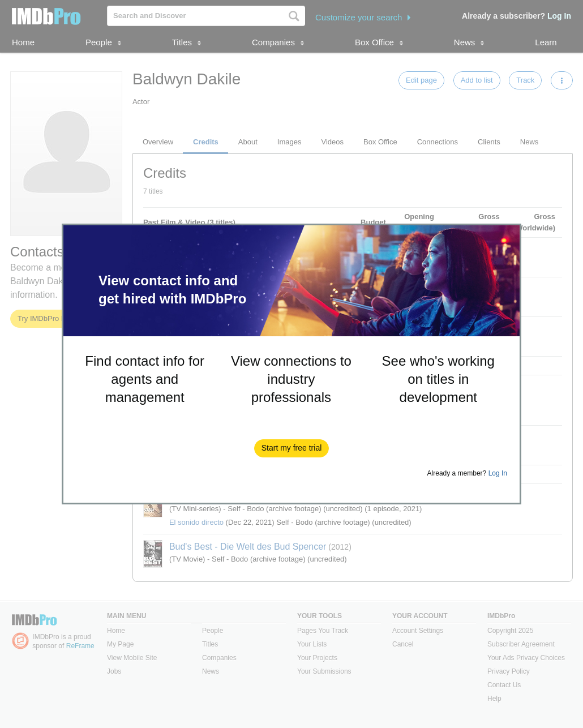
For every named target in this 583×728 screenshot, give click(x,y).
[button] (292, 448)
